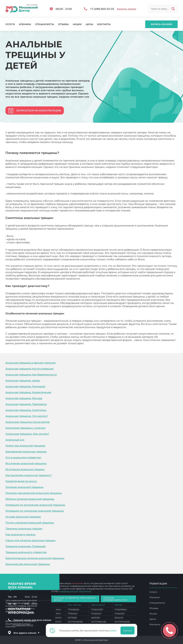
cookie (114, 630)
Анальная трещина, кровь (23, 380)
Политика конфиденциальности (115, 599)
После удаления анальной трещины (30, 523)
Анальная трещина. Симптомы (26, 410)
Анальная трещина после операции (29, 369)
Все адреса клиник (27, 633)
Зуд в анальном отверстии (23, 457)
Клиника (25, 24)
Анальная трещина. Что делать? (27, 416)
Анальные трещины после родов (28, 422)
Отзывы (63, 24)
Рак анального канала (20, 534)
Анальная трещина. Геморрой (25, 386)
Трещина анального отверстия (26, 552)
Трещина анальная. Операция (25, 546)
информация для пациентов (75, 591)
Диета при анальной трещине (25, 446)
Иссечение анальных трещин (25, 469)
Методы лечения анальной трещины (30, 499)
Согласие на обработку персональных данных (75, 599)
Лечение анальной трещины (24, 487)
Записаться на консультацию (39, 110)
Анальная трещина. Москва (24, 398)
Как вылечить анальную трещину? (29, 475)
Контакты (104, 24)
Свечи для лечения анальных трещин (30, 540)
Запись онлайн (161, 24)
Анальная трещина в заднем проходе (30, 363)
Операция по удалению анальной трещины (35, 511)
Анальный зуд (15, 440)
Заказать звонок (126, 9)
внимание (77, 583)
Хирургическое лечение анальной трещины (35, 558)
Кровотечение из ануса (21, 481)
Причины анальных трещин (24, 529)
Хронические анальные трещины (28, 564)
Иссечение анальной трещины (26, 463)
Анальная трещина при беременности (31, 375)
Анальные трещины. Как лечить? (27, 434)
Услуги (10, 24)
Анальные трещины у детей (103, 343)
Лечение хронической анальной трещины (34, 493)
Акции (77, 24)
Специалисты (45, 24)
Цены (89, 24)
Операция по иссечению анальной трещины (35, 505)
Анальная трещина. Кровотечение (28, 392)
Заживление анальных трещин (26, 452)
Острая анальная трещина (23, 517)
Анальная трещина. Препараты (26, 404)
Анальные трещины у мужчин (25, 428)
